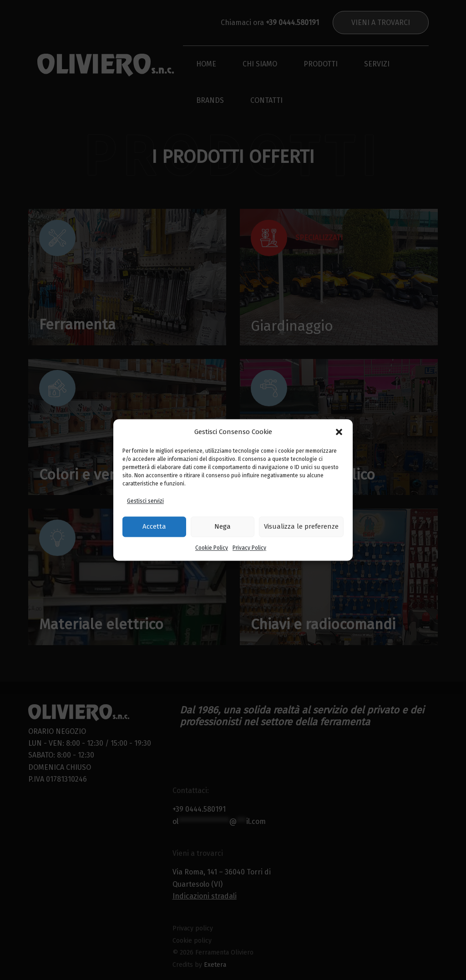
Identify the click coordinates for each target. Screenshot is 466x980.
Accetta (154, 527)
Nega (223, 527)
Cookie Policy (212, 548)
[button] (339, 432)
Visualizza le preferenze (301, 527)
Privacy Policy (249, 548)
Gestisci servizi (145, 501)
